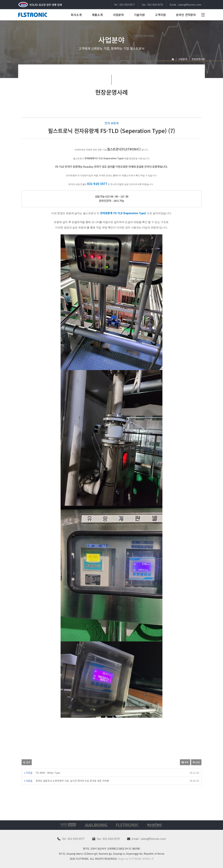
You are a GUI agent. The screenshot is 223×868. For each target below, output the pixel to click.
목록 (185, 762)
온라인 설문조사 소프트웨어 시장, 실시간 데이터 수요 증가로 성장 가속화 (72, 781)
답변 (196, 762)
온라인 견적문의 (186, 15)
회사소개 (76, 15)
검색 (27, 762)
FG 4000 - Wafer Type (48, 773)
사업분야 (118, 15)
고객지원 (160, 15)
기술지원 (139, 15)
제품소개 (97, 15)
